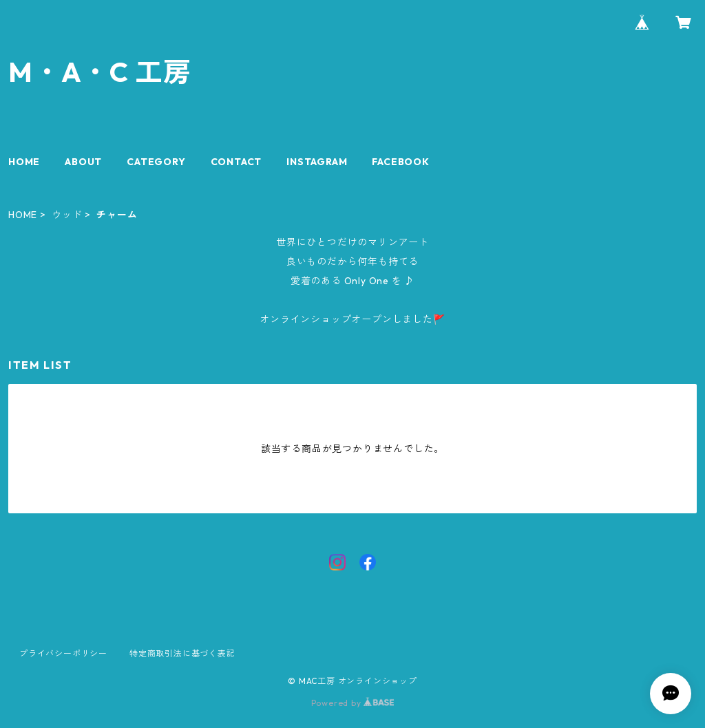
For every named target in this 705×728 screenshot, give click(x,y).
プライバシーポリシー (63, 653)
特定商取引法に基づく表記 (182, 653)
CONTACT (236, 162)
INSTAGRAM (317, 162)
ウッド (67, 215)
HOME (24, 162)
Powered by (353, 703)
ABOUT (83, 162)
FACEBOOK (400, 162)
